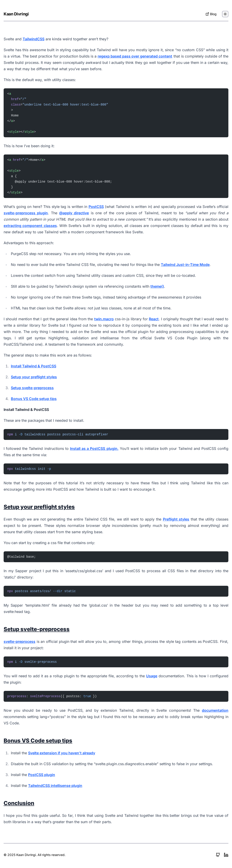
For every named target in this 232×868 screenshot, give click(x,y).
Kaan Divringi (16, 14)
